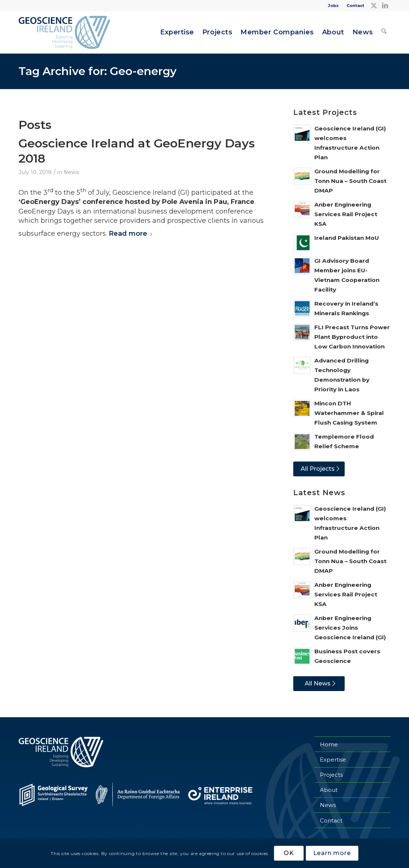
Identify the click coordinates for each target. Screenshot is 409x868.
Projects (331, 775)
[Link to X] (374, 6)
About (329, 790)
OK (289, 853)
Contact (355, 6)
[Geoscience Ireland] (65, 32)
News (71, 172)
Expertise (333, 760)
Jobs (333, 6)
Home (329, 744)
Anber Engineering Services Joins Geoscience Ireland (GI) (350, 628)
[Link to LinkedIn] (385, 6)
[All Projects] (319, 469)
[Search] (384, 32)
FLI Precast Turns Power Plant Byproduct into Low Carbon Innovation (352, 337)
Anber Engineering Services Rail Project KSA (346, 214)
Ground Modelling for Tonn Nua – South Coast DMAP (350, 181)
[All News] (319, 684)
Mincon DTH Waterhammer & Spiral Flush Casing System (349, 413)
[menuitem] (334, 6)
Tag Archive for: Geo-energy (97, 71)
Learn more (332, 853)
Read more (131, 234)
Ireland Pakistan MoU (347, 238)
